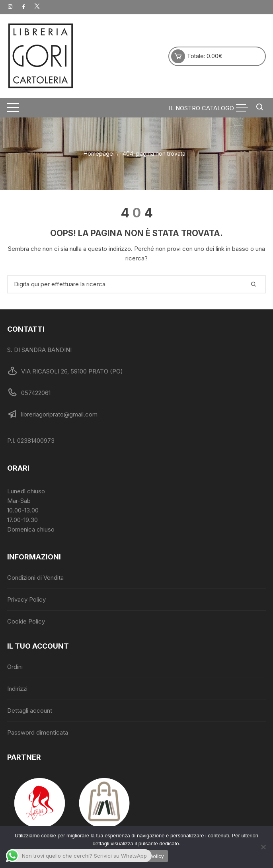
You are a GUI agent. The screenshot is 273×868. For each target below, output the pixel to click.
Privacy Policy (26, 599)
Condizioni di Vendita (35, 578)
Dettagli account (30, 711)
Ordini (15, 667)
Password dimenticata (38, 732)
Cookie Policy (26, 621)
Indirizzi (17, 689)
